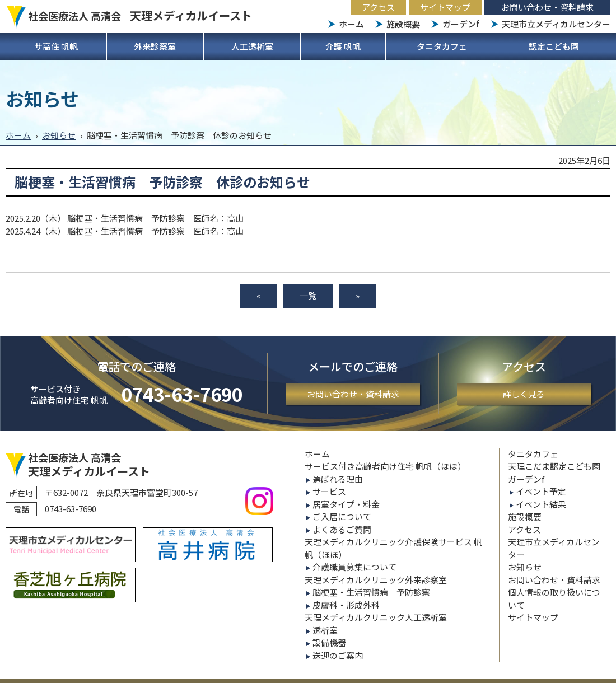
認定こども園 (554, 46)
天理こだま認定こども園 (554, 466)
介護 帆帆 (343, 46)
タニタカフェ (442, 46)
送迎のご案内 (338, 655)
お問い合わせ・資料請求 (547, 7)
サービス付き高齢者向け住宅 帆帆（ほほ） (385, 466)
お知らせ (59, 135)
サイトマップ (445, 7)
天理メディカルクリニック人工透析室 (376, 617)
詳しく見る (524, 394)
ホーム (351, 24)
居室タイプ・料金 (346, 504)
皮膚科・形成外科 (346, 605)
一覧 (308, 295)
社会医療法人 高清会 (140, 16)
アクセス (378, 7)
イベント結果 (541, 504)
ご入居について (342, 516)
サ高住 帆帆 (56, 46)
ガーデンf (461, 24)
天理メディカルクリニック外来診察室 (376, 580)
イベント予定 (541, 491)
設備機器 (329, 642)
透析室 (325, 630)
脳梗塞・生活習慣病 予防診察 (371, 592)
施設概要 (403, 24)
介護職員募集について (354, 567)
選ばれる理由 (338, 479)
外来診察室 (155, 46)
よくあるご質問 (342, 529)
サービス (329, 491)
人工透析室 (252, 46)
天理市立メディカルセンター (556, 24)
